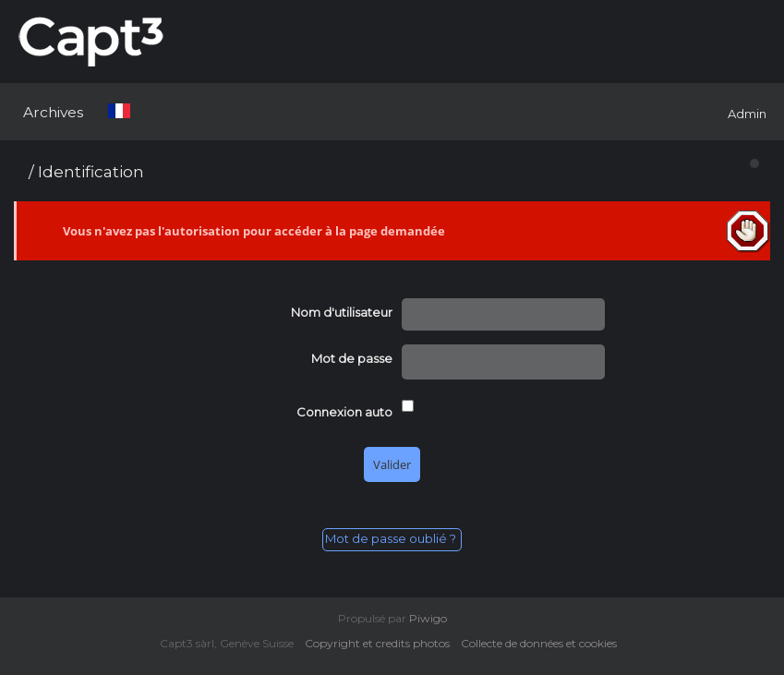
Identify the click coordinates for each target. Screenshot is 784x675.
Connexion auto (344, 412)
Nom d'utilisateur (342, 312)
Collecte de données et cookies (543, 643)
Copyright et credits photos (381, 643)
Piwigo (428, 618)
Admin (747, 114)
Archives (53, 112)
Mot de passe (352, 358)
